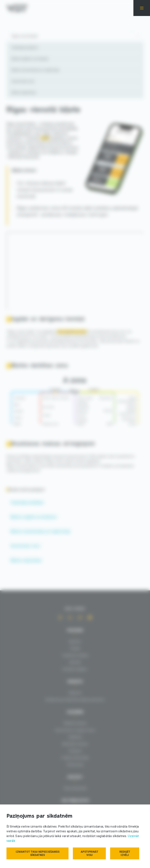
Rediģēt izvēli (125, 853)
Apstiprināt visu (89, 853)
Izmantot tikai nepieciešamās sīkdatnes (38, 853)
